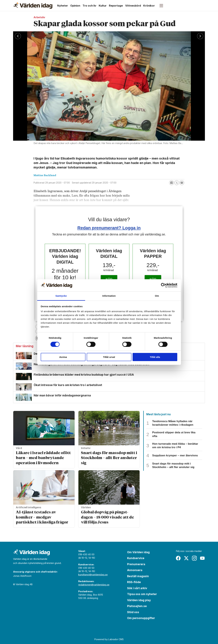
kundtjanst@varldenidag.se (93, 575)
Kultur (103, 6)
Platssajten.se (137, 606)
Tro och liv (89, 6)
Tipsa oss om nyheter (142, 594)
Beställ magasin (138, 576)
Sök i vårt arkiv (137, 588)
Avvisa (63, 357)
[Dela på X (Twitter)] (177, 183)
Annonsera (135, 570)
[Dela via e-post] (182, 183)
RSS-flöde (134, 582)
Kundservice (136, 558)
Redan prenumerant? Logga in (109, 228)
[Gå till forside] (33, 6)
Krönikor (149, 6)
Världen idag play (139, 600)
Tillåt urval (109, 357)
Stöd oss (133, 612)
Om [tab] (157, 296)
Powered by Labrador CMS (109, 639)
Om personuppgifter (141, 618)
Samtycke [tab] (61, 296)
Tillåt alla (155, 357)
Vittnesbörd (133, 6)
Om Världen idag (138, 552)
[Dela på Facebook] (172, 183)
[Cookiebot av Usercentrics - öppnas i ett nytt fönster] (163, 285)
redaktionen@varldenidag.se (94, 585)
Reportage (116, 6)
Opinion (75, 6)
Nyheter (63, 6)
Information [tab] (109, 296)
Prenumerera (136, 564)
